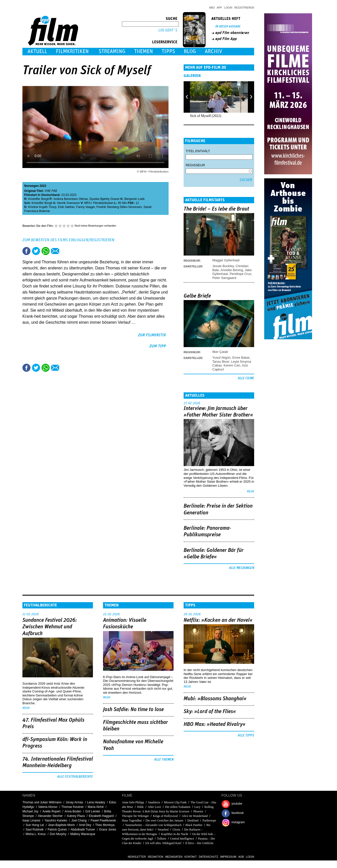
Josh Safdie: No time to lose (133, 710)
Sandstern (154, 802)
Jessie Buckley (223, 266)
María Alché (96, 807)
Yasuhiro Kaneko (56, 820)
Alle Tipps (246, 735)
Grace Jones (108, 830)
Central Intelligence (182, 839)
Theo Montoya (105, 825)
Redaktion (156, 857)
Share (46, 251)
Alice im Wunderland (195, 816)
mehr (250, 492)
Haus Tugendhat (132, 820)
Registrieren (244, 8)
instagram (238, 822)
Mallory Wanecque (83, 834)
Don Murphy (58, 834)
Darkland (193, 820)
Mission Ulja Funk (175, 802)
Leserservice (165, 42)
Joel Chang (79, 820)
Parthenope (209, 820)
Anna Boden (73, 811)
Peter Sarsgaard (224, 278)
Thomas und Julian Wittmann (42, 802)
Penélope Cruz (241, 274)
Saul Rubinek (35, 830)
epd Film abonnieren (232, 33)
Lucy (197, 807)
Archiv (213, 51)
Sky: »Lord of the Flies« (210, 712)
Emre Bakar (241, 358)
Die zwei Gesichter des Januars (165, 820)
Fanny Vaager (86, 207)
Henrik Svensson (68, 203)
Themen (144, 51)
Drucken (65, 251)
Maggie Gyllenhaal (226, 260)
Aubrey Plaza (76, 816)
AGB (241, 857)
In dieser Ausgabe (228, 27)
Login (228, 8)
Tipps (168, 51)
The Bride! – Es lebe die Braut (216, 209)
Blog (190, 51)
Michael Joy (30, 811)
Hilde (140, 807)
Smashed (163, 830)
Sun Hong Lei (35, 825)
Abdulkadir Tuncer (83, 830)
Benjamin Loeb (134, 199)
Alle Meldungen (242, 568)
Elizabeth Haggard (101, 816)
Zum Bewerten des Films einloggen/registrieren (68, 240)
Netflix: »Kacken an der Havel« (218, 620)
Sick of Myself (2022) (206, 116)
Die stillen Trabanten (178, 807)
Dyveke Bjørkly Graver (105, 199)
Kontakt (191, 857)
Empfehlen (55, 251)
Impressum (228, 857)
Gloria (176, 830)
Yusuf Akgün (221, 358)
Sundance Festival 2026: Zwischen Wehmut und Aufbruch (50, 627)
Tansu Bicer (221, 362)
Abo (212, 8)
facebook (238, 813)
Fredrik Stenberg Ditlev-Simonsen (119, 207)
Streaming (112, 51)
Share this (26, 251)
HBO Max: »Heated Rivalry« (215, 724)
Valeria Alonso (48, 807)
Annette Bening (232, 270)
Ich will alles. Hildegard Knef (163, 843)
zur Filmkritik (152, 335)
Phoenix (198, 811)
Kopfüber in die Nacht (175, 834)
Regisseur (195, 165)
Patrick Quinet (57, 830)
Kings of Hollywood (165, 816)
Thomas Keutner (73, 807)
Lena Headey (96, 802)
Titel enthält (198, 151)
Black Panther (194, 825)
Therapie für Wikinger (135, 816)
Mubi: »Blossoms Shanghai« (215, 699)
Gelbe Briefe (197, 296)
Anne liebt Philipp (133, 802)
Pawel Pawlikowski (103, 820)
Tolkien (162, 839)
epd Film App (226, 39)
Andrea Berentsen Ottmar (71, 199)
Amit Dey (85, 825)
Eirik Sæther (66, 207)
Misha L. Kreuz (36, 834)
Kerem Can (232, 365)
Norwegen (31, 186)
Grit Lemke (93, 811)
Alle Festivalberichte (75, 777)
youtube (237, 804)
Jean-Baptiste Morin (61, 825)
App (220, 8)
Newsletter (137, 857)
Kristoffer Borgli (39, 199)
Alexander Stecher (50, 816)
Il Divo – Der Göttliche (199, 843)
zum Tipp (158, 346)
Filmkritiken (72, 51)
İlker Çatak (220, 352)
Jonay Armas (74, 802)
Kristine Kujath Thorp (42, 207)
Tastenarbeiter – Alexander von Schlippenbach (153, 825)
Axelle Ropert (51, 811)
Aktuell (37, 51)
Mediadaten (174, 857)
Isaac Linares (31, 820)
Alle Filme (246, 378)
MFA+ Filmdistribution (99, 203)
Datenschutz (208, 857)
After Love (154, 807)
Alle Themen (164, 760)
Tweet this (36, 251)
